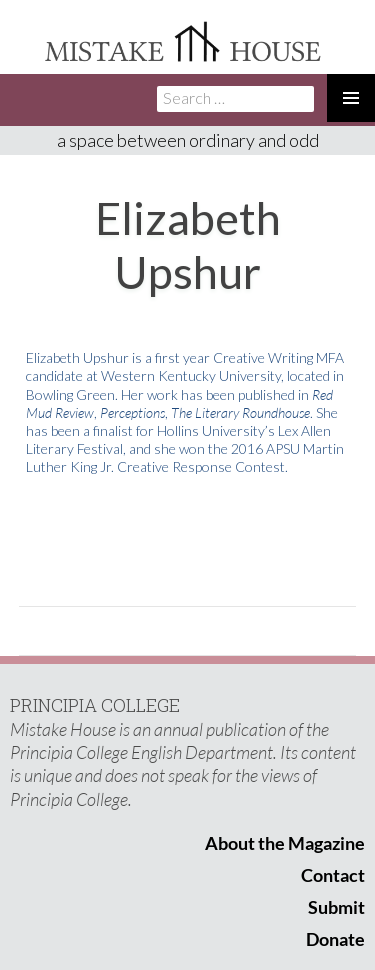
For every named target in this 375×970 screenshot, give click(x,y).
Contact (333, 875)
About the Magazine (285, 843)
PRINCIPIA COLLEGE (95, 705)
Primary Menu (351, 98)
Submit (336, 907)
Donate (335, 939)
